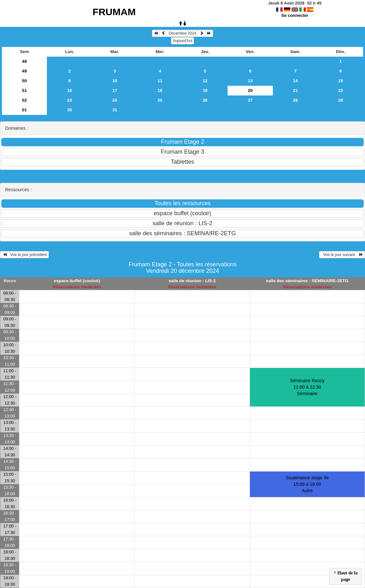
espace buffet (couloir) (77, 281)
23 (70, 100)
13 (250, 81)
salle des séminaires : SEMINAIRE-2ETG (307, 281)
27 (250, 100)
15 (341, 81)
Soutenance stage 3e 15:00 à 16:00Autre (307, 484)
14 (295, 81)
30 (70, 110)
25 (160, 100)
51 (24, 90)
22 (341, 90)
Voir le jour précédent (24, 255)
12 (205, 81)
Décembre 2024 (182, 33)
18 (160, 90)
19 (205, 90)
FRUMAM (114, 12)
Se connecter (295, 15)
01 (24, 110)
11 (160, 81)
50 (24, 81)
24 (115, 100)
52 (24, 100)
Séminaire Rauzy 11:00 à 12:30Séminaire (307, 387)
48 (24, 61)
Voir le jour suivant (342, 255)
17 (115, 90)
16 (70, 90)
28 (295, 100)
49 (24, 71)
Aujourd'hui (183, 41)
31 (115, 110)
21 (295, 90)
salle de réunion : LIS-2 (192, 281)
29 (341, 100)
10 (115, 81)
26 (205, 100)
